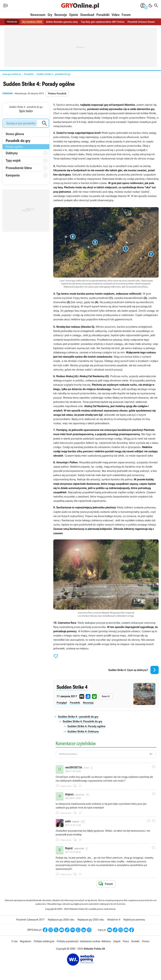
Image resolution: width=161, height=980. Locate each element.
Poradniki (103, 15)
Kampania (13, 175)
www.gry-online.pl (12, 74)
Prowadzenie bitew (19, 168)
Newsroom (38, 15)
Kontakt (135, 941)
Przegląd (62, 703)
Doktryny (12, 153)
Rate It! (106, 696)
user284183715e (74, 767)
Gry (50, 15)
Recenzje (61, 15)
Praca (126, 941)
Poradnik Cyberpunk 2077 (30, 920)
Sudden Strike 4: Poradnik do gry (82, 721)
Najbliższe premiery (134, 920)
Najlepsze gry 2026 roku (61, 920)
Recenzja (88, 703)
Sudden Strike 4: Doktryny (83, 731)
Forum (126, 15)
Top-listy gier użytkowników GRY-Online (103, 22)
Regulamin (26, 941)
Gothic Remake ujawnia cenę (62, 22)
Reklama (106, 941)
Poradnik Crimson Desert (141, 22)
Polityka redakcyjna (44, 941)
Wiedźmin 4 (114, 920)
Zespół (117, 941)
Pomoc (146, 941)
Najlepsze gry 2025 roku (91, 920)
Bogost (69, 848)
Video (116, 15)
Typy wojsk (13, 160)
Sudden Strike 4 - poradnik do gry (54, 74)
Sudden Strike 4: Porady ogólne (86, 726)
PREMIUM (12, 22)
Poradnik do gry (18, 141)
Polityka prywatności (68, 941)
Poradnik (75, 703)
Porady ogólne (14, 147)
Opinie (74, 15)
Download (87, 15)
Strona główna (15, 134)
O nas (14, 941)
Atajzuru (69, 794)
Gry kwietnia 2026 (32, 22)
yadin (68, 821)
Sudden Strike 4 (72, 687)
